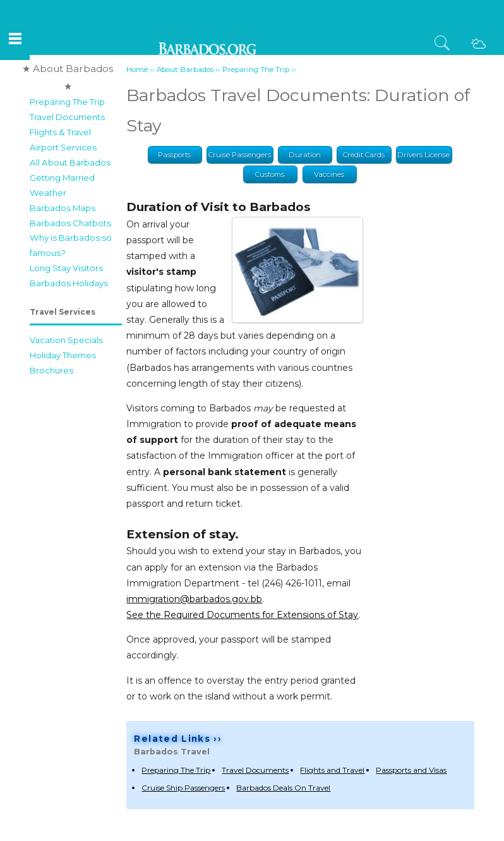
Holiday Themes (63, 355)
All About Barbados (70, 162)
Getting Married (62, 178)
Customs (270, 174)
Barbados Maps (63, 208)
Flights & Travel (60, 132)
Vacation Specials (66, 340)
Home (137, 70)
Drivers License (423, 155)
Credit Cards (364, 155)
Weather (48, 193)
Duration (305, 155)
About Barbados (185, 70)
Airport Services (63, 147)
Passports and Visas (411, 770)
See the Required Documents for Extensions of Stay (242, 615)
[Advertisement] (74, 572)
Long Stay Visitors (66, 268)
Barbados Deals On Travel (283, 788)
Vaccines (329, 174)
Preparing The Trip (67, 102)
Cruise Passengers (240, 155)
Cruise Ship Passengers (183, 788)
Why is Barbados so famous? (71, 245)
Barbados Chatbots (70, 223)
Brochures (51, 370)
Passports (174, 155)
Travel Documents (67, 117)
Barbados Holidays (69, 283)
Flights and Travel (332, 770)
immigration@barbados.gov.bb (194, 599)
